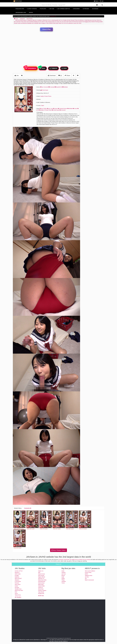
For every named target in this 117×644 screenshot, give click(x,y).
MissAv (31, 13)
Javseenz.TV (53, 16)
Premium (17, 583)
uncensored (66, 560)
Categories (76, 9)
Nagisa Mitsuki (42, 577)
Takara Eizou (18, 595)
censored (63, 110)
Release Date (20, 9)
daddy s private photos (46, 110)
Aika (39, 572)
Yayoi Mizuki (41, 592)
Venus (16, 593)
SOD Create (18, 574)
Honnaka (17, 587)
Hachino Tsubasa (42, 590)
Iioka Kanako (41, 575)
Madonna (17, 577)
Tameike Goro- (18, 589)
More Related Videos (58, 550)
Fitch (16, 592)
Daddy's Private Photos (46, 96)
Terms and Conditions (90, 571)
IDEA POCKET (18, 578)
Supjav (63, 578)
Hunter (16, 586)
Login (102, 1)
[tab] (18, 508)
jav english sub (73, 560)
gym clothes (43, 109)
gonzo (75, 109)
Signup (96, 1)
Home (16, 19)
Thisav (63, 580)
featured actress (63, 109)
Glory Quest (18, 584)
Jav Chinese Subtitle (63, 9)
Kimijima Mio (41, 593)
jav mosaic (88, 560)
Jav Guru (64, 574)
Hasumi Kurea (41, 574)
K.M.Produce (18, 581)
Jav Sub (52, 9)
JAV (86, 578)
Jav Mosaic (95, 9)
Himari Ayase (44, 90)
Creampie (51, 87)
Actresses (86, 9)
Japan (43, 105)
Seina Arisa (41, 589)
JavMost (63, 572)
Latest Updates (32, 9)
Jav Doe (87, 577)
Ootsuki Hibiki (41, 586)
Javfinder (64, 581)
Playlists (43, 9)
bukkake (70, 109)
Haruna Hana (41, 583)
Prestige (17, 575)
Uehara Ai (40, 587)
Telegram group (89, 575)
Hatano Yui (41, 571)
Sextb (63, 571)
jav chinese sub (81, 560)
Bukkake (65, 87)
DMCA (86, 574)
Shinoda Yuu (41, 578)
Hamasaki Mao (42, 581)
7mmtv (63, 583)
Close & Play (46, 29)
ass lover (50, 109)
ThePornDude (18, 1)
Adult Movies (29, 19)
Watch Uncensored (89, 580)
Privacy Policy (88, 572)
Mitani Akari (41, 584)
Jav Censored (44, 87)
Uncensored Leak (21, 13)
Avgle (63, 577)
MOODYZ (17, 572)
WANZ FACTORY (19, 590)
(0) (60, 76)
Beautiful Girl (58, 87)
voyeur (56, 109)
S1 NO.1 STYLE (19, 571)
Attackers (17, 580)
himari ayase (56, 110)
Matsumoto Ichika (42, 580)
